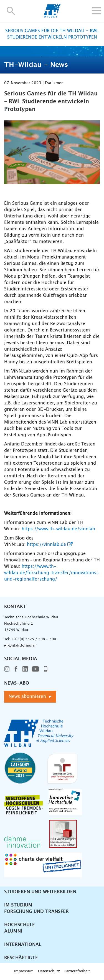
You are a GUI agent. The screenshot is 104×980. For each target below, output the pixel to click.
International (23, 944)
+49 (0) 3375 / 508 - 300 (34, 639)
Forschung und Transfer (36, 911)
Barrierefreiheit (77, 971)
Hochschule (20, 925)
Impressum (24, 971)
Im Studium (18, 905)
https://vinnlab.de (46, 545)
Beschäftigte (21, 958)
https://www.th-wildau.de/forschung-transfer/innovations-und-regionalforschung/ (51, 573)
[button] (11, 11)
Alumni (13, 931)
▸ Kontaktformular (20, 646)
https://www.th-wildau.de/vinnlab (58, 529)
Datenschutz (49, 971)
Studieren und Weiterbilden (40, 892)
